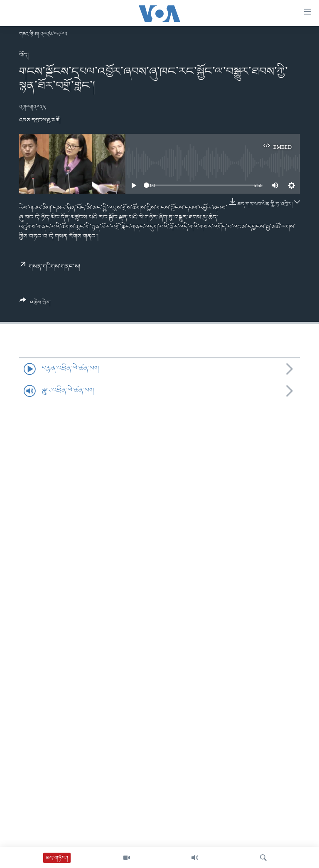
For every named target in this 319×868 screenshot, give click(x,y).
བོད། (24, 55)
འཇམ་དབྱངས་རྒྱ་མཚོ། (40, 120)
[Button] (35, 304)
